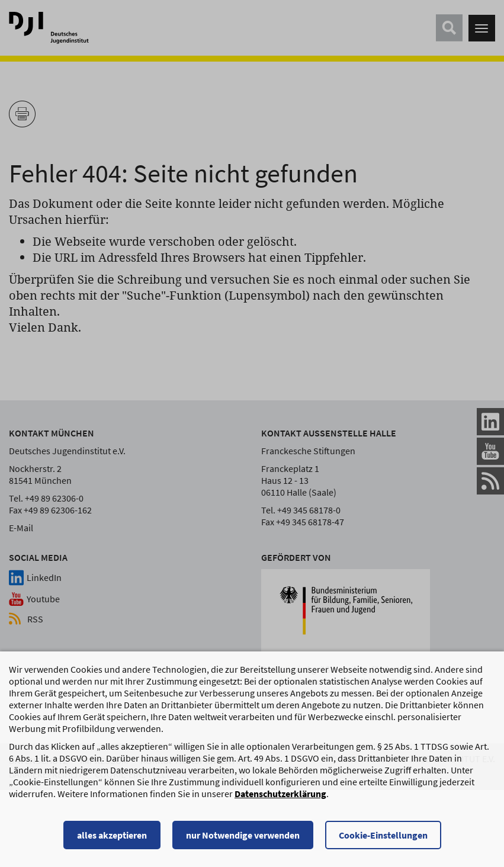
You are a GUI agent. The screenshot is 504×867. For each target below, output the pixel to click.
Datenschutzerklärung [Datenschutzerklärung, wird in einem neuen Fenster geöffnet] (280, 799)
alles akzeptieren (112, 840)
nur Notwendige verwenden (243, 840)
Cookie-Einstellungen (383, 840)
